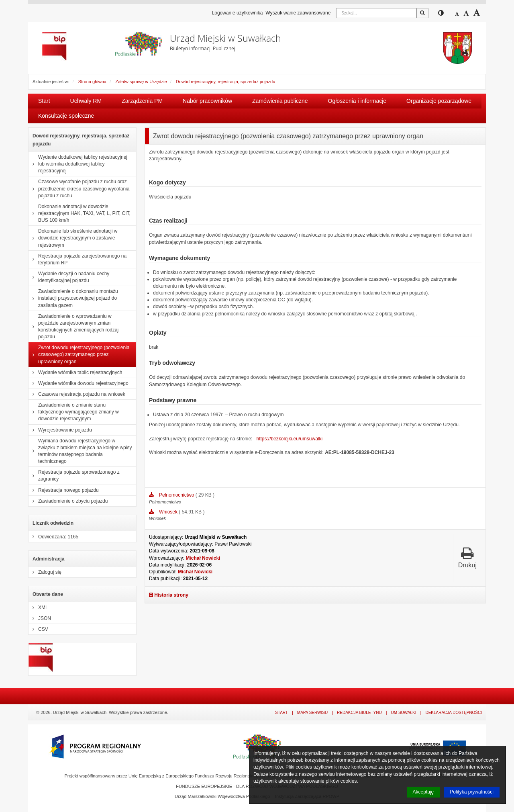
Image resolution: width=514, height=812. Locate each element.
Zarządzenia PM (142, 101)
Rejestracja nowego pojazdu (64, 490)
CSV (38, 629)
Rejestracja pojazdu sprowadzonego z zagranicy (74, 476)
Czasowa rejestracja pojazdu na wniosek (77, 394)
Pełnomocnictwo (177, 495)
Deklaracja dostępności (454, 713)
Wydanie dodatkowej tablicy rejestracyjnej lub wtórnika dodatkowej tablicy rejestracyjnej (78, 164)
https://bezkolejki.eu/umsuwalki (289, 439)
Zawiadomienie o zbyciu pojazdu (68, 501)
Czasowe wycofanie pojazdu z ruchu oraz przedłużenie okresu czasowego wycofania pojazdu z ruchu (79, 188)
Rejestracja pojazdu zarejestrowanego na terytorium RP (78, 259)
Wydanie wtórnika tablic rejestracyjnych (75, 372)
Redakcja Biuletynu (359, 713)
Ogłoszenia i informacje (357, 101)
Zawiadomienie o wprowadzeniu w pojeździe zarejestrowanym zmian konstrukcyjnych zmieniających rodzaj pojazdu (73, 327)
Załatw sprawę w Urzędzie (141, 82)
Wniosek (169, 512)
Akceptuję (423, 792)
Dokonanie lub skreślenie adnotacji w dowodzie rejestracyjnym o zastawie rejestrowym (73, 238)
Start (44, 101)
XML (38, 607)
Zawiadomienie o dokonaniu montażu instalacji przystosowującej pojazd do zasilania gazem (73, 298)
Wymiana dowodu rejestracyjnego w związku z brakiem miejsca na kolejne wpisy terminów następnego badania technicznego (80, 451)
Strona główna (92, 82)
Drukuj (467, 557)
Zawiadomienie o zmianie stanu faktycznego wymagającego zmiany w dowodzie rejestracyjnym (74, 412)
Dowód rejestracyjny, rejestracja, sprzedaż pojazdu (225, 82)
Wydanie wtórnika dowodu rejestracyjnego (79, 383)
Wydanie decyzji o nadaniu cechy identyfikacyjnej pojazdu (69, 277)
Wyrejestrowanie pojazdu (60, 430)
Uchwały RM (86, 101)
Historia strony (169, 595)
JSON (40, 618)
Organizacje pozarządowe (439, 101)
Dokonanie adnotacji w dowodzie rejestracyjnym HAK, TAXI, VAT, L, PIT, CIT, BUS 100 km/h (80, 213)
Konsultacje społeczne (66, 116)
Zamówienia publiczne (280, 101)
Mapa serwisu (312, 713)
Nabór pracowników (207, 101)
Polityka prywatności (472, 792)
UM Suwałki (404, 713)
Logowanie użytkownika (238, 13)
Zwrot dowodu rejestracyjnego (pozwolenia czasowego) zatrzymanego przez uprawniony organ (79, 354)
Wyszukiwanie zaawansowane (298, 13)
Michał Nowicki (203, 558)
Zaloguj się (45, 572)
